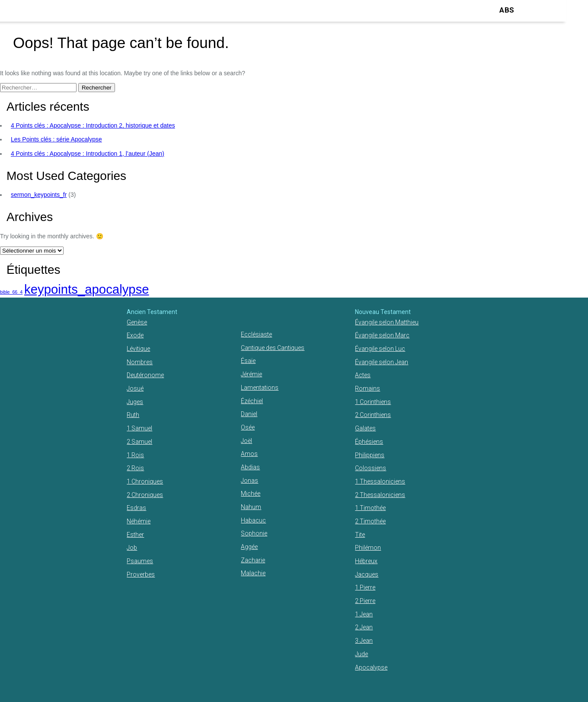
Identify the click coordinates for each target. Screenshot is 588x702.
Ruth (133, 415)
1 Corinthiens (373, 402)
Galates (365, 428)
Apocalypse (371, 667)
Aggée (249, 547)
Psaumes (140, 561)
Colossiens (371, 468)
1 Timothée (370, 508)
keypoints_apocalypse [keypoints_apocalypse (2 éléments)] (87, 289)
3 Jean (364, 641)
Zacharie (253, 560)
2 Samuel (139, 442)
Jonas (249, 481)
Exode (135, 335)
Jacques (367, 574)
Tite (360, 535)
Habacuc (253, 520)
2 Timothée (370, 521)
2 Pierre (365, 601)
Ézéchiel (252, 401)
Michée (251, 494)
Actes (363, 375)
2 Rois (135, 468)
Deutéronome (145, 375)
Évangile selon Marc (382, 335)
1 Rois (135, 455)
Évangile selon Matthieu (387, 322)
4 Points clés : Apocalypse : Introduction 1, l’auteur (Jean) (88, 154)
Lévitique (138, 349)
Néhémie (139, 521)
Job (132, 548)
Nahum (251, 507)
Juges (135, 402)
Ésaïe (248, 361)
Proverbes (141, 574)
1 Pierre (365, 587)
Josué (135, 388)
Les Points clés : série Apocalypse (56, 139)
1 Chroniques (145, 481)
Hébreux (366, 561)
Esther (135, 535)
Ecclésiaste (256, 334)
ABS (507, 10)
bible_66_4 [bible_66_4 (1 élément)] (11, 292)
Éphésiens (369, 442)
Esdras (136, 508)
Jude (361, 654)
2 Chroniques (145, 495)
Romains (367, 388)
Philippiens (370, 455)
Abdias (250, 467)
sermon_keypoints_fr (39, 195)
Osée (248, 427)
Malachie (253, 573)
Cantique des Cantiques (273, 348)
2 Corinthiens (373, 415)
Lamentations (260, 388)
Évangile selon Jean (382, 362)
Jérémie (251, 374)
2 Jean (364, 627)
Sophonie (254, 533)
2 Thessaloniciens (380, 495)
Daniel (249, 414)
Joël (246, 441)
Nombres (140, 362)
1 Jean (364, 614)
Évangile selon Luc (380, 349)
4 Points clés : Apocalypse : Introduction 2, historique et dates (93, 125)
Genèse (137, 322)
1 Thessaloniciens (380, 481)
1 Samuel (139, 428)
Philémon (368, 548)
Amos (249, 454)
